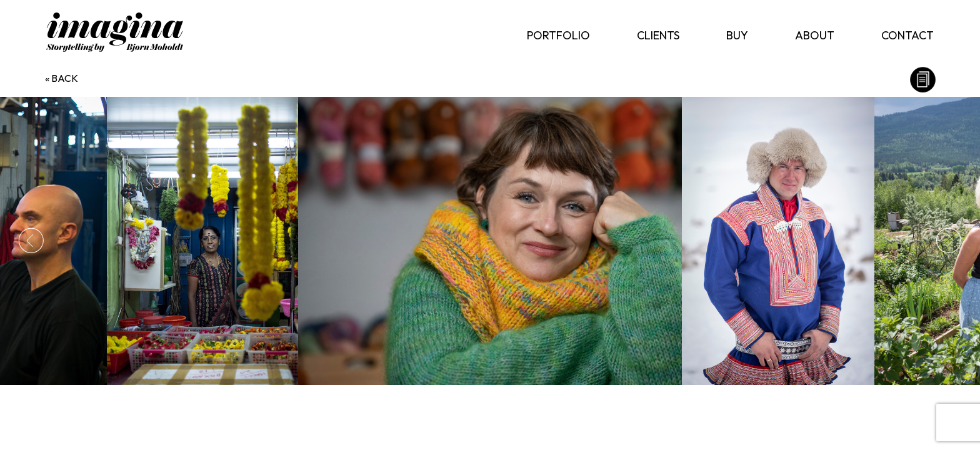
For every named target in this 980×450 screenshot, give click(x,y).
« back (62, 78)
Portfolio (558, 35)
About (815, 35)
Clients (658, 35)
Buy (737, 35)
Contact (907, 35)
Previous (31, 241)
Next (949, 241)
